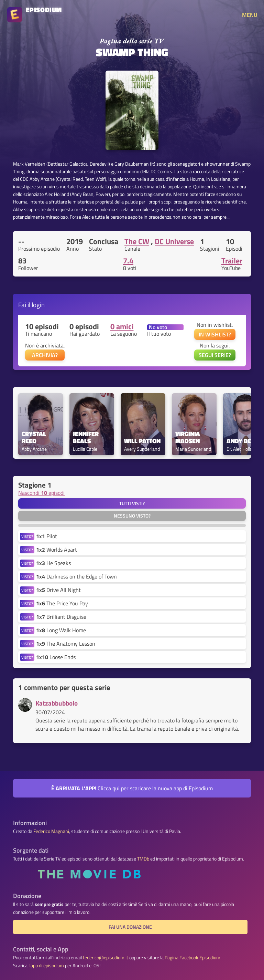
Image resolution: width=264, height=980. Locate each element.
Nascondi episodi (41, 493)
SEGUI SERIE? (215, 355)
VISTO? (27, 536)
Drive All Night (58, 590)
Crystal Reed (35, 438)
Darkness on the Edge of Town (76, 576)
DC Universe (174, 241)
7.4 (128, 261)
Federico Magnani (51, 831)
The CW (137, 241)
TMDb (143, 859)
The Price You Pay (62, 603)
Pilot (47, 536)
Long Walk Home (61, 630)
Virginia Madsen (188, 438)
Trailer (232, 261)
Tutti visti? (132, 503)
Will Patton (142, 441)
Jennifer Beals (86, 438)
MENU (250, 15)
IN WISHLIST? (215, 334)
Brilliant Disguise (61, 617)
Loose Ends (56, 657)
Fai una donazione (130, 927)
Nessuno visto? (132, 516)
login (38, 305)
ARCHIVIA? (45, 355)
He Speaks (53, 563)
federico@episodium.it (106, 958)
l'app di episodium (46, 966)
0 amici (122, 326)
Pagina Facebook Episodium (192, 958)
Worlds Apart (57, 550)
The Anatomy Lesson (66, 644)
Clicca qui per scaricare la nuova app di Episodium (132, 788)
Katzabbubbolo (57, 703)
